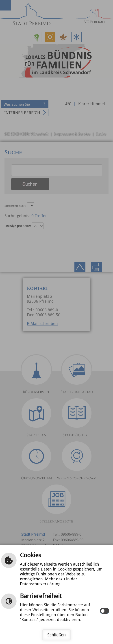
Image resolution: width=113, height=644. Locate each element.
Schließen (56, 635)
